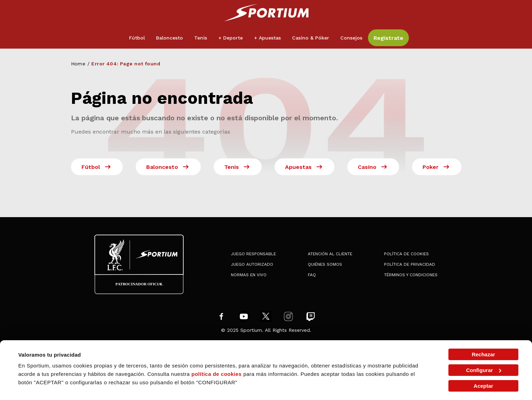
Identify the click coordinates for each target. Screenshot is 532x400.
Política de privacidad (410, 264)
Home (78, 64)
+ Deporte (230, 38)
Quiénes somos (325, 264)
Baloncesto (169, 38)
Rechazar (484, 354)
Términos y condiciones (411, 275)
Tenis (201, 38)
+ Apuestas (267, 38)
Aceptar (483, 386)
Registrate (388, 38)
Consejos (351, 38)
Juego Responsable (253, 254)
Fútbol (137, 38)
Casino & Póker (311, 38)
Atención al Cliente (330, 254)
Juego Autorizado (252, 264)
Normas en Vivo (249, 275)
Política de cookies (406, 254)
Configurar (484, 370)
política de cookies (217, 374)
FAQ (312, 275)
